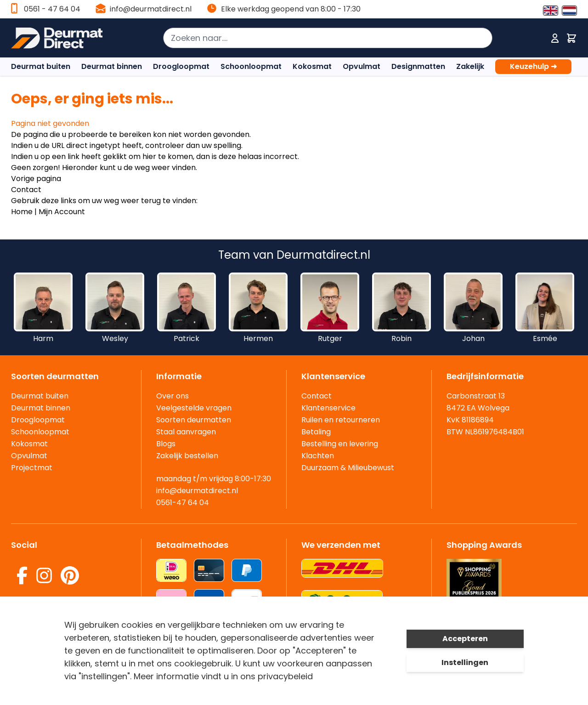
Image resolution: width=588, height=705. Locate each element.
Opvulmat (362, 66)
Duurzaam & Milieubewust (348, 468)
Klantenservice (328, 408)
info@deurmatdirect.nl (151, 9)
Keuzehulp (533, 67)
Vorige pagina (36, 179)
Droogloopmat (181, 66)
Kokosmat (312, 66)
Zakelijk (470, 66)
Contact (26, 190)
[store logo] (61, 38)
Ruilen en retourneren (341, 420)
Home (22, 212)
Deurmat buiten (41, 66)
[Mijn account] (555, 38)
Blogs (166, 444)
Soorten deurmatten (194, 420)
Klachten (318, 456)
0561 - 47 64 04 (52, 9)
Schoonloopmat (251, 66)
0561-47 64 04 (183, 503)
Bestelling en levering (340, 444)
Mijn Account (62, 212)
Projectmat (32, 468)
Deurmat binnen (112, 66)
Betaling (316, 432)
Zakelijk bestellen (187, 456)
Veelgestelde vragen (194, 408)
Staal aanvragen (186, 432)
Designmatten (418, 66)
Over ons (172, 396)
